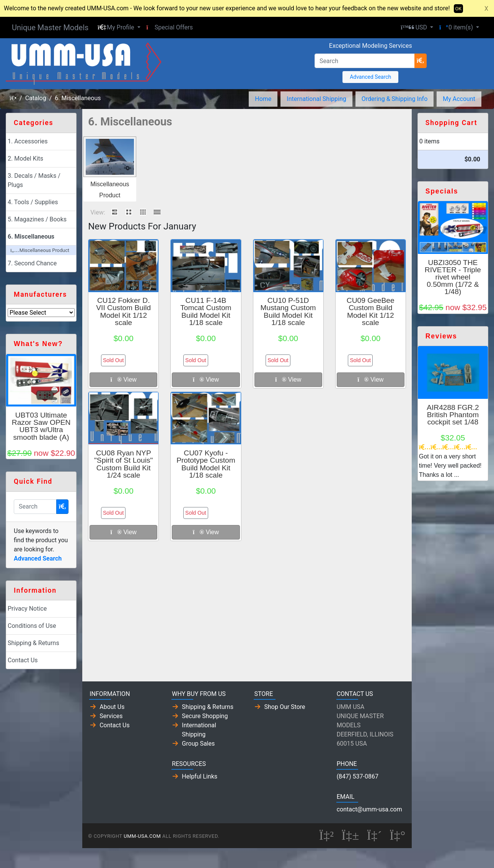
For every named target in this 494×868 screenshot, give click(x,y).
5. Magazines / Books (37, 219)
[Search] (365, 61)
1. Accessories (28, 141)
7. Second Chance (32, 263)
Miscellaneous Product (40, 250)
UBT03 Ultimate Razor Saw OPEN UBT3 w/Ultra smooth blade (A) (41, 426)
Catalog (36, 98)
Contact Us (23, 660)
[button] (119, 28)
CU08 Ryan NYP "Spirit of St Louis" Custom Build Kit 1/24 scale (123, 464)
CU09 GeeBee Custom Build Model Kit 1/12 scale (371, 311)
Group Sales (198, 744)
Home (263, 99)
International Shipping (316, 99)
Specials (442, 191)
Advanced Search (370, 77)
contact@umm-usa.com (369, 809)
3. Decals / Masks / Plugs (34, 180)
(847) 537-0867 (358, 776)
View (124, 380)
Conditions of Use (32, 626)
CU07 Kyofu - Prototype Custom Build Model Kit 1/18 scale (206, 464)
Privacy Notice (27, 609)
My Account (459, 99)
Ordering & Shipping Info (395, 99)
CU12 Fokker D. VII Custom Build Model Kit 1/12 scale (123, 311)
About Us (112, 707)
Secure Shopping (205, 716)
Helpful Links (200, 776)
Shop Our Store (284, 707)
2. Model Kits (25, 158)
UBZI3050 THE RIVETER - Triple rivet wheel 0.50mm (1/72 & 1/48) (453, 277)
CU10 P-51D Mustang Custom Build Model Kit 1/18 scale (288, 311)
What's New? (38, 344)
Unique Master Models (50, 28)
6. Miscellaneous (78, 98)
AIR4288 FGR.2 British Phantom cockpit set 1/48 (453, 415)
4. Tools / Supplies (33, 202)
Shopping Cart (452, 123)
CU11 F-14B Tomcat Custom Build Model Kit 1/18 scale (206, 311)
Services (111, 716)
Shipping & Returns (33, 643)
